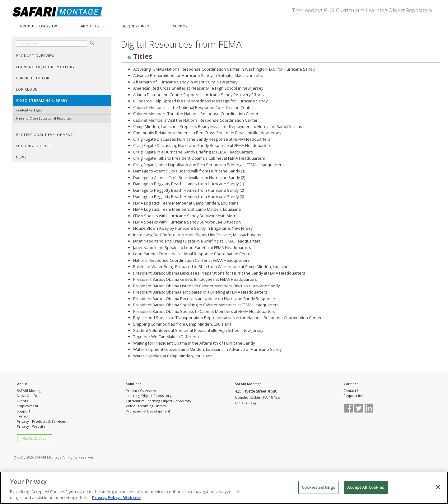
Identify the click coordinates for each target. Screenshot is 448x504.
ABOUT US (90, 26)
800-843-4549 (245, 404)
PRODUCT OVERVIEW (39, 26)
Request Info (354, 396)
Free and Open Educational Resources (44, 118)
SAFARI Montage (30, 391)
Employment (28, 406)
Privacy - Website (31, 426)
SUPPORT (182, 26)
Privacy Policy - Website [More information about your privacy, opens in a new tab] (116, 499)
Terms (22, 416)
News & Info (27, 396)
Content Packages (29, 110)
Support (23, 411)
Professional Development (148, 411)
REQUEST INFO (136, 26)
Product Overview (141, 391)
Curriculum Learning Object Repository (159, 401)
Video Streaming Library (146, 406)
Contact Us (352, 391)
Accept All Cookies (366, 489)
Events (22, 401)
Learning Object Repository (149, 396)
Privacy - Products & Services (41, 421)
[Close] (438, 489)
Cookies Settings (35, 438)
